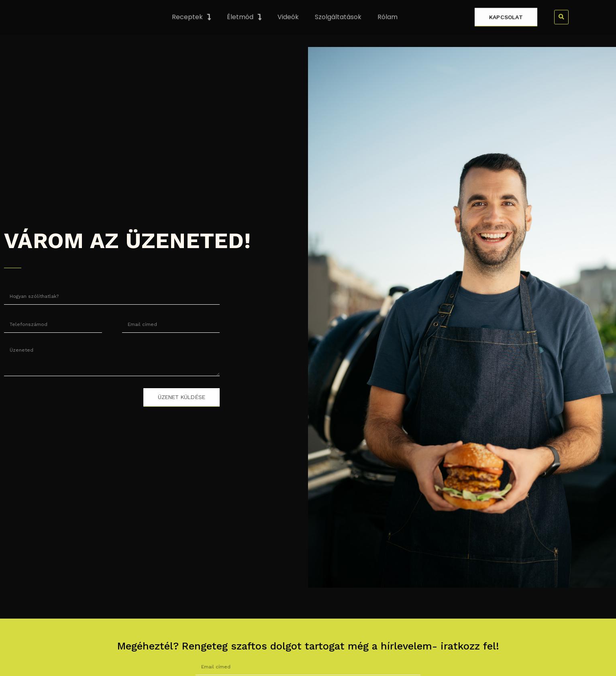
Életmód (244, 29)
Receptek (191, 29)
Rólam (388, 29)
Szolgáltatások (338, 29)
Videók (288, 29)
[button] (561, 29)
